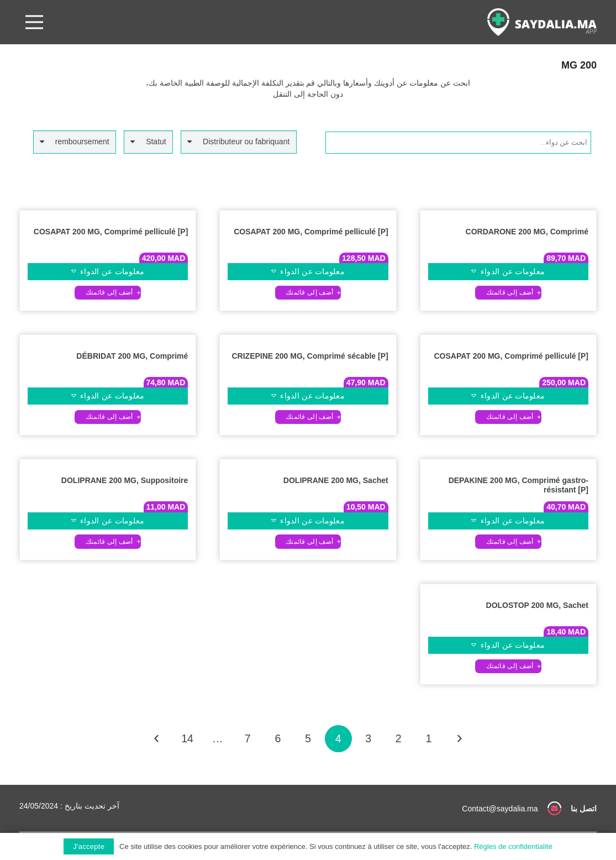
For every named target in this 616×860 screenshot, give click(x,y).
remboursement (82, 141)
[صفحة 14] (188, 739)
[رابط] (542, 22)
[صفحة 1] (428, 739)
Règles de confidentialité (513, 846)
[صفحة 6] (278, 739)
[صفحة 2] (399, 739)
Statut (156, 141)
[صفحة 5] (308, 739)
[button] (508, 293)
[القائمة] (34, 22)
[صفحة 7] (248, 739)
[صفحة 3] (368, 739)
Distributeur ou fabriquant (246, 141)
